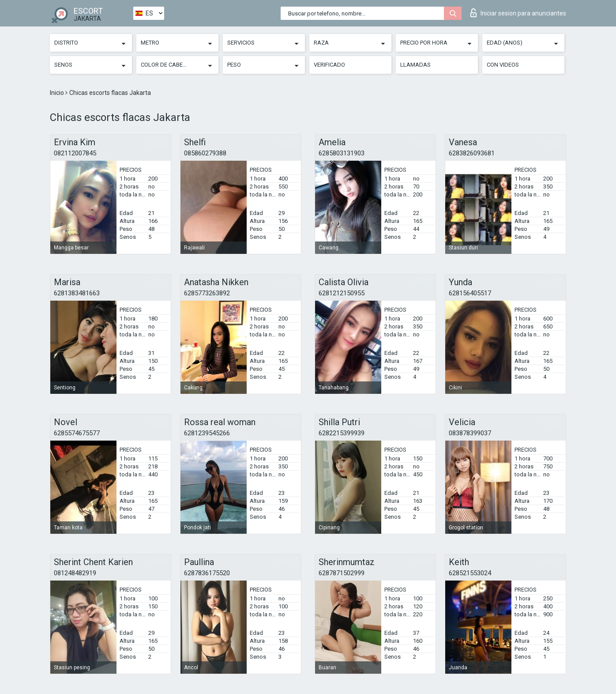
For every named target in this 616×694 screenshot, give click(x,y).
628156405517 (470, 293)
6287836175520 (207, 573)
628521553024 (470, 573)
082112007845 (75, 153)
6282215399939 (342, 433)
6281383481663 (77, 293)
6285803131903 (342, 153)
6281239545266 (207, 433)
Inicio (58, 93)
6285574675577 (77, 433)
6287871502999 (342, 573)
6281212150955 (342, 293)
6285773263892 (207, 293)
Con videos (503, 65)
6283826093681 (472, 153)
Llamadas (415, 65)
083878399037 (470, 433)
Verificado (329, 65)
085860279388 (205, 153)
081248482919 (75, 573)
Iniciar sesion (518, 13)
